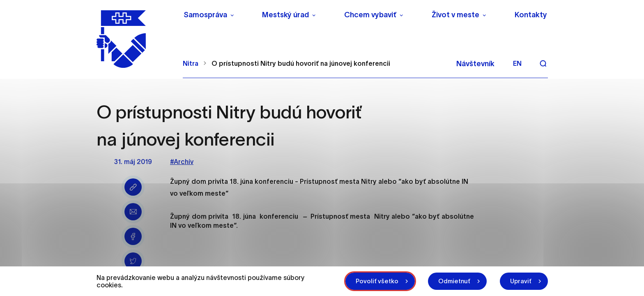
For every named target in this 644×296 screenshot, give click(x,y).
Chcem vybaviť (370, 15)
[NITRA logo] (135, 39)
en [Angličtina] (517, 63)
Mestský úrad (285, 15)
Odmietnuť (454, 281)
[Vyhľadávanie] (543, 63)
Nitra (191, 63)
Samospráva (205, 15)
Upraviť (521, 281)
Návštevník (475, 64)
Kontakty (531, 15)
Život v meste (455, 15)
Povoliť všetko (377, 281)
